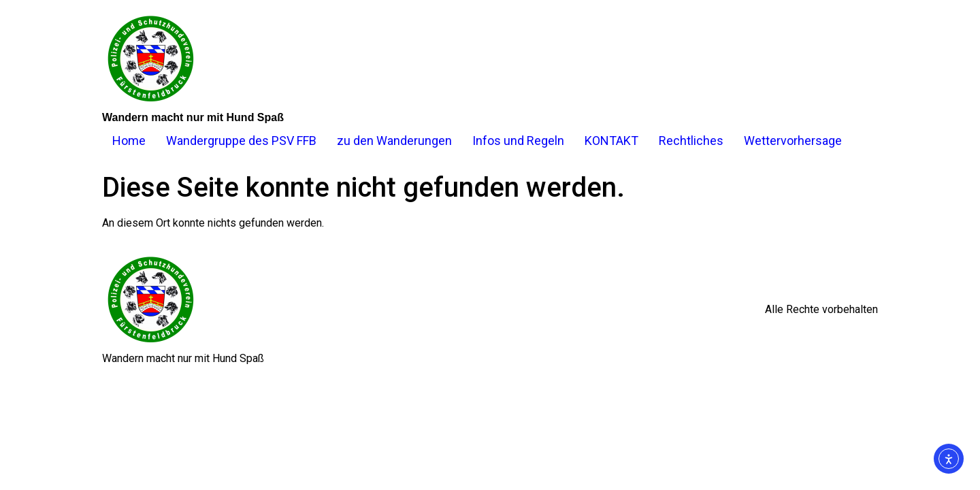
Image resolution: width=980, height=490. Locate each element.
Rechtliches (691, 141)
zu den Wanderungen (394, 141)
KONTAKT (611, 141)
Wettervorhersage (793, 141)
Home (129, 141)
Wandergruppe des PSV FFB (241, 141)
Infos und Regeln (518, 141)
